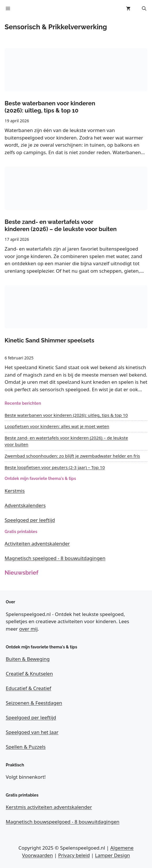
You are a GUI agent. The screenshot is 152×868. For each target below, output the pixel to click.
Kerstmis (15, 491)
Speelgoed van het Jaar (32, 732)
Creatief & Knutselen (29, 674)
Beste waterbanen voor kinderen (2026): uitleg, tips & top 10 (66, 415)
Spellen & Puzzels (26, 747)
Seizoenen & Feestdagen (34, 703)
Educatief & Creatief (29, 688)
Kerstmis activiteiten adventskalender (49, 807)
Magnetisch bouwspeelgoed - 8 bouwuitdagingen (63, 822)
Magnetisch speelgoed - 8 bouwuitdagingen (55, 558)
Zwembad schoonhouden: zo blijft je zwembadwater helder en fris (72, 456)
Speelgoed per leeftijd (30, 520)
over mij (29, 629)
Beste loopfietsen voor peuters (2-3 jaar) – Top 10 (55, 467)
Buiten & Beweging (28, 659)
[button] (144, 9)
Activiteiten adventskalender (37, 544)
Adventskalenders (25, 505)
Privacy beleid (74, 855)
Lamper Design (112, 855)
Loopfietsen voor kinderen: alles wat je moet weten (57, 426)
